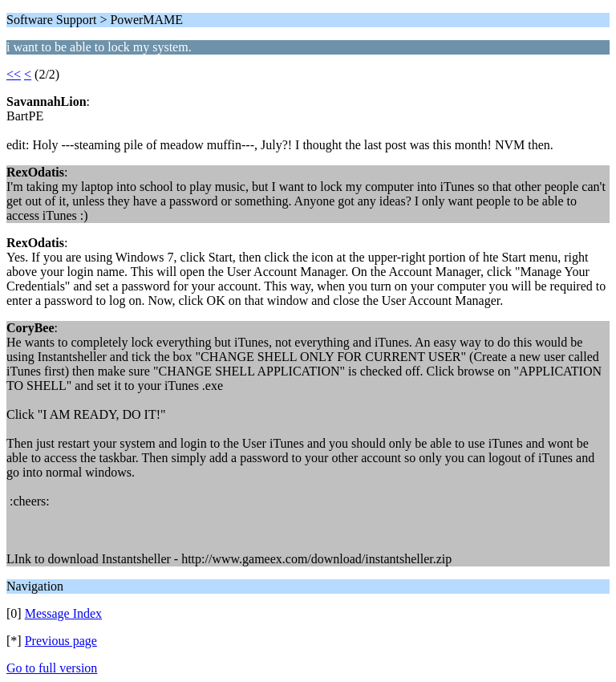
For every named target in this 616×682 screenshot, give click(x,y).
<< (14, 74)
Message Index (63, 613)
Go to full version (52, 668)
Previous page (61, 641)
